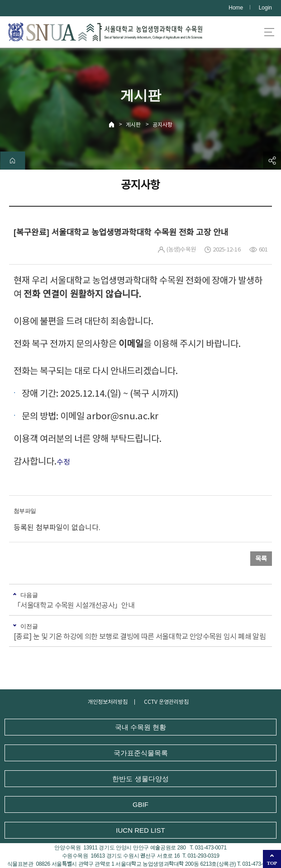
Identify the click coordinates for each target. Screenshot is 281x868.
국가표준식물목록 (141, 753)
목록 (261, 559)
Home (236, 8)
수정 (63, 462)
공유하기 (272, 161)
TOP (272, 863)
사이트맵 (269, 32)
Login (265, 8)
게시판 (133, 125)
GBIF (140, 804)
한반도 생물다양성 (140, 779)
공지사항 (162, 125)
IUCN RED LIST (140, 830)
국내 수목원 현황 (140, 727)
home (12, 161)
